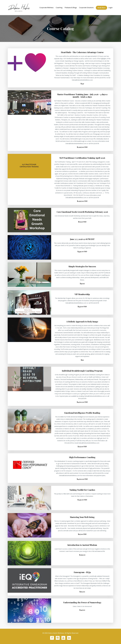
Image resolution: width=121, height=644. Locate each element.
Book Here (101, 8)
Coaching (59, 8)
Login (110, 8)
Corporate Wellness (46, 8)
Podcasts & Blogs (71, 8)
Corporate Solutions (86, 8)
